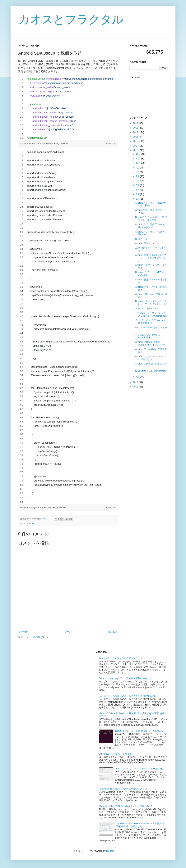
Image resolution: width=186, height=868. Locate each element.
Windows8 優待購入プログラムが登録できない (123, 789)
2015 (136, 141)
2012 (136, 382)
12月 (139, 154)
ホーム (68, 632)
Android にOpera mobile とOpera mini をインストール (151, 343)
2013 (136, 150)
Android (31, 523)
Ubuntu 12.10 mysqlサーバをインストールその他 (151, 219)
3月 (138, 194)
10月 (139, 163)
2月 (138, 199)
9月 (138, 168)
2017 (136, 132)
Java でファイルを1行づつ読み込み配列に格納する (125, 678)
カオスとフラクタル (71, 19)
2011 (136, 387)
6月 (138, 181)
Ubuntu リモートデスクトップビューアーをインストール (151, 303)
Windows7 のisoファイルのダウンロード (121, 658)
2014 (136, 146)
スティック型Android (146, 309)
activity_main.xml (30, 144)
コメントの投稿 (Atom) (36, 637)
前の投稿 (112, 632)
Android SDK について (147, 243)
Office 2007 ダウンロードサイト (116, 754)
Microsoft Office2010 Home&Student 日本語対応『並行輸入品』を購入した (139, 825)
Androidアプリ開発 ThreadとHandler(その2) (150, 226)
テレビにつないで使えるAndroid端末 (148, 336)
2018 (136, 128)
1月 (138, 377)
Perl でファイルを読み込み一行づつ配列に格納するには (128, 696)
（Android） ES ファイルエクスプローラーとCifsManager (151, 314)
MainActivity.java (30, 507)
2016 (136, 137)
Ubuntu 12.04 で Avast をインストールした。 (139, 769)
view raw (111, 144)
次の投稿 (24, 632)
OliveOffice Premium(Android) (150, 371)
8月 (138, 172)
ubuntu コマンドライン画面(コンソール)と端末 (139, 731)
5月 (138, 185)
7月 (138, 176)
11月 (139, 159)
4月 (138, 190)
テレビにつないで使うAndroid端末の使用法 (151, 322)
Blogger (110, 851)
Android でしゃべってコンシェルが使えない (151, 358)
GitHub (64, 144)
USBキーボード (143, 239)
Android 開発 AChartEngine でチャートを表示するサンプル (151, 258)
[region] (68, 108)
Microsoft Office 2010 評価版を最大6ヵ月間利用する (126, 806)
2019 (136, 123)
